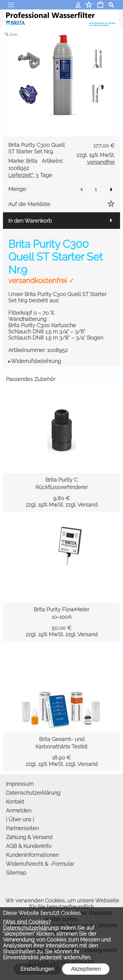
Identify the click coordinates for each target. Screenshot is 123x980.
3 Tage (30, 175)
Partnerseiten (22, 828)
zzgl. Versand (81, 505)
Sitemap (16, 873)
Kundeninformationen (32, 855)
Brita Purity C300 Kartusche (42, 325)
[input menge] (96, 189)
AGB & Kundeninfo (29, 846)
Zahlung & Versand (29, 837)
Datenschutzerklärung (33, 793)
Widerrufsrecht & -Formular (40, 864)
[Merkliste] (89, 5)
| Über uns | (20, 819)
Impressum (20, 784)
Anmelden (78, 5)
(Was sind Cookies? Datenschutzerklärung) (31, 925)
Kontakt (15, 802)
